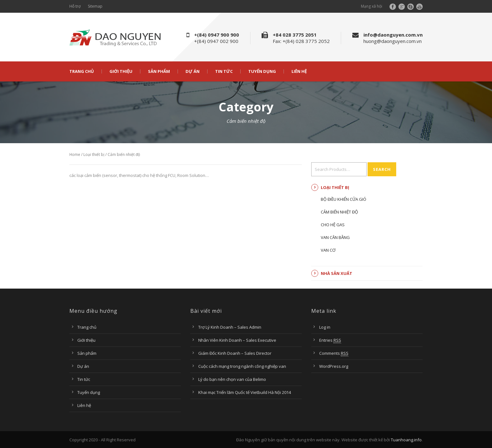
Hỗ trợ (75, 6)
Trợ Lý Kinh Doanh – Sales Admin (230, 327)
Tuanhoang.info (406, 440)
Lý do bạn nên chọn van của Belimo (232, 379)
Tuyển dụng (262, 71)
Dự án (193, 71)
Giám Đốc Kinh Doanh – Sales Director (235, 353)
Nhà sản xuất (337, 273)
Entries (330, 340)
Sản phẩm (159, 71)
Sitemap (95, 6)
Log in (325, 327)
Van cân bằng (335, 237)
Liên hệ (299, 71)
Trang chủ (82, 71)
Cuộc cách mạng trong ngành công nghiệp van (242, 366)
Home (75, 154)
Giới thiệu (121, 71)
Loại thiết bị (94, 154)
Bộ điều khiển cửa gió (344, 199)
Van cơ (328, 250)
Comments (334, 353)
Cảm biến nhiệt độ (339, 212)
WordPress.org (334, 366)
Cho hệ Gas (333, 225)
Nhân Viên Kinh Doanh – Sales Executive (237, 340)
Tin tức (224, 71)
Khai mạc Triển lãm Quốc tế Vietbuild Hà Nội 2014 (245, 392)
